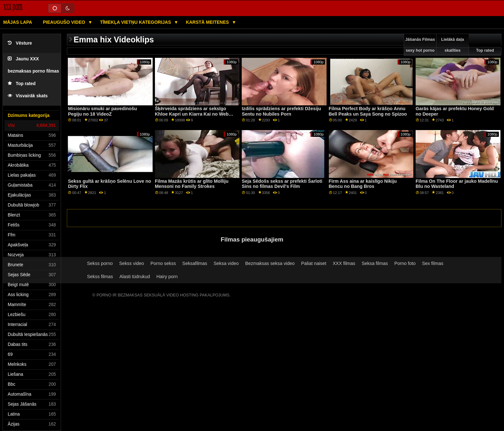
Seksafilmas (195, 263)
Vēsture (20, 43)
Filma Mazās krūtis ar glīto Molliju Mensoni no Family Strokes (192, 184)
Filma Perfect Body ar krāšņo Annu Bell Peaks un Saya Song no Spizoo (368, 111)
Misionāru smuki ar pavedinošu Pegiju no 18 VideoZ (102, 111)
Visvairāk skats (28, 96)
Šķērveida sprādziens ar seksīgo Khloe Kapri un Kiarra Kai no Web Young (192, 114)
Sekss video (132, 263)
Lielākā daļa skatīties (453, 45)
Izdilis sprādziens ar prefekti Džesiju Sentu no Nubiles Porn (281, 111)
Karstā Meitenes (208, 22)
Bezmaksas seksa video (270, 263)
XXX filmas (344, 263)
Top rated (22, 84)
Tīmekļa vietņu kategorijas (136, 22)
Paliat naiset (314, 263)
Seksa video (226, 263)
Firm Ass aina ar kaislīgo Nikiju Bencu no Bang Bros (363, 184)
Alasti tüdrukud (135, 277)
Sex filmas (433, 263)
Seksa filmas (375, 263)
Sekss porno (100, 263)
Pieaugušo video (64, 22)
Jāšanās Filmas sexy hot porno (420, 45)
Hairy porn (167, 277)
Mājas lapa (18, 22)
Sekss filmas (100, 277)
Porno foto (405, 263)
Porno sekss (163, 263)
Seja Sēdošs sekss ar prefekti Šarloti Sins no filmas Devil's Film (282, 184)
